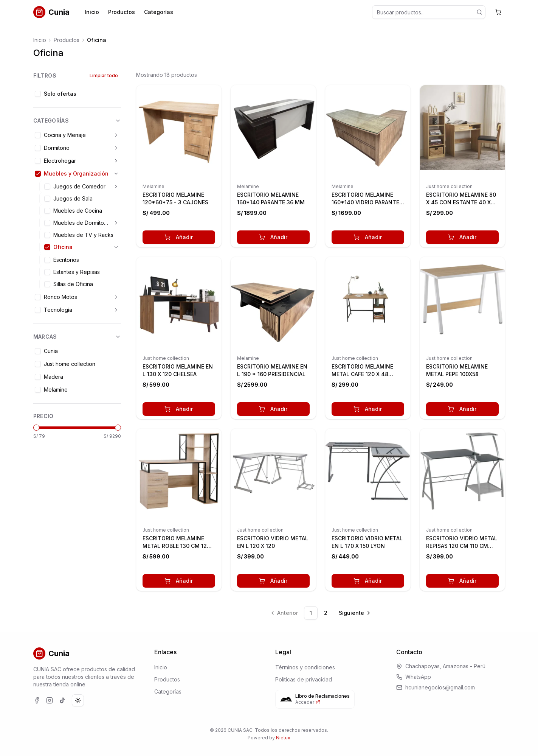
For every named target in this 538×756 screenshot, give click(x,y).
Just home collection (449, 186)
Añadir (179, 237)
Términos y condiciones (305, 667)
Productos (122, 12)
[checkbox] (38, 94)
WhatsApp (418, 677)
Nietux (283, 738)
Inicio (92, 12)
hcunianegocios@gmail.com (440, 687)
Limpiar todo (104, 75)
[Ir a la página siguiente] (355, 613)
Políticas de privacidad (304, 679)
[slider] (36, 428)
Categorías (159, 12)
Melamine (153, 186)
